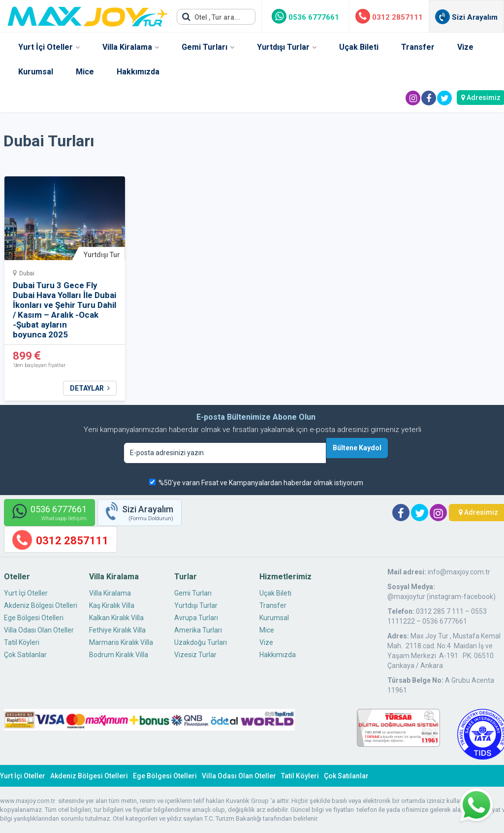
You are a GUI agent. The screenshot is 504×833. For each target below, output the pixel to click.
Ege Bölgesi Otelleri (34, 618)
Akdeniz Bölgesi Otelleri (41, 605)
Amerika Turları (198, 630)
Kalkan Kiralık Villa (116, 618)
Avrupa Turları (196, 618)
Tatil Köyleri (22, 642)
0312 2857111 (389, 17)
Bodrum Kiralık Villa (119, 655)
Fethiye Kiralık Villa (117, 630)
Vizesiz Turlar (195, 655)
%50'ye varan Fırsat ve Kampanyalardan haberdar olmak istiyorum (261, 483)
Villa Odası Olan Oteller (39, 630)
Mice (85, 72)
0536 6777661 (305, 17)
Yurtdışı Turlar (283, 47)
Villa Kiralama (127, 47)
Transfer (418, 47)
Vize (465, 47)
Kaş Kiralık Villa (112, 605)
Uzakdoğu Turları (201, 642)
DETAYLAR (90, 388)
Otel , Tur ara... (211, 17)
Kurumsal (36, 72)
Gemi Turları (205, 47)
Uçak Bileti (359, 47)
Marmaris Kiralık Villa (121, 642)
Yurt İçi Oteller (46, 47)
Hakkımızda (138, 72)
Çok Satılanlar (25, 655)
